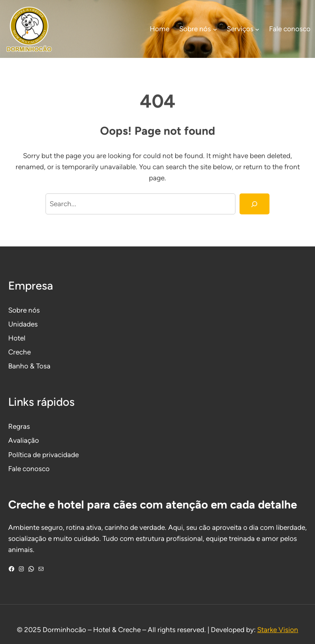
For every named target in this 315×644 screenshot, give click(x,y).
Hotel (17, 338)
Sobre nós (24, 310)
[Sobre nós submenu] (215, 29)
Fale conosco (29, 469)
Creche (19, 352)
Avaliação (24, 440)
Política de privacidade (43, 455)
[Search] (255, 204)
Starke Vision (278, 630)
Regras (19, 426)
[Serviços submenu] (257, 29)
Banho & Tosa (29, 366)
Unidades (23, 324)
